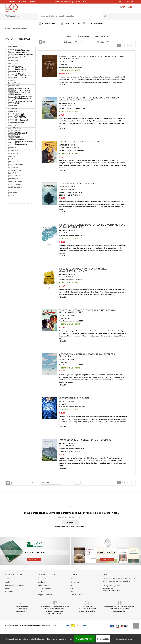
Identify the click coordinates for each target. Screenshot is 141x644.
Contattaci (13, 2)
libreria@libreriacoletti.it (113, 590)
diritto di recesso (44, 588)
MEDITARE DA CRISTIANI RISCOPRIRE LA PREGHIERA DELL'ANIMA (87, 355)
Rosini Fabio (12, 173)
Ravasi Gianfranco (14, 170)
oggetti (73, 591)
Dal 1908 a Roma (22, 606)
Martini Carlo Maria (15, 139)
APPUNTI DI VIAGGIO (72, 148)
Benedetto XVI (13, 60)
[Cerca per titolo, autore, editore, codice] (119, 16)
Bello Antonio (13, 58)
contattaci (9, 591)
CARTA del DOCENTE (62, 2)
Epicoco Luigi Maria (15, 97)
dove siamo (10, 588)
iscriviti (70, 522)
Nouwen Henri (13, 150)
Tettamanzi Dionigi (15, 184)
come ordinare (44, 579)
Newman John (13, 148)
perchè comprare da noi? (15, 585)
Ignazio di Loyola (14, 131)
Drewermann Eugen (15, 94)
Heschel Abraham (14, 128)
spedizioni (42, 582)
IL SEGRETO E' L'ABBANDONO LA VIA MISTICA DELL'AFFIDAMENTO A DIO (83, 270)
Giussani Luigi (13, 117)
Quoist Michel (13, 167)
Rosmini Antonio (14, 176)
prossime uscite (76, 595)
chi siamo (9, 579)
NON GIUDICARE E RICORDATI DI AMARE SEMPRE (85, 440)
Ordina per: (68, 42)
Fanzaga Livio (13, 100)
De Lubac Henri (13, 86)
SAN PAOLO (69, 277)
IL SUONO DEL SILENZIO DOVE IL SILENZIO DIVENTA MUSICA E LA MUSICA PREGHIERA (92, 226)
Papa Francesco (14, 159)
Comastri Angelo (14, 83)
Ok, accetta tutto (84, 639)
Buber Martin (13, 69)
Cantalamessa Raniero (16, 75)
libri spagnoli (75, 582)
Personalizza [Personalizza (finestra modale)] (103, 639)
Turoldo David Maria (15, 187)
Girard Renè (12, 114)
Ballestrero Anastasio (15, 49)
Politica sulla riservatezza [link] (123, 639)
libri (72, 579)
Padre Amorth (13, 153)
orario (33, 2)
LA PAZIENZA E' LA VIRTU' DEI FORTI (78, 184)
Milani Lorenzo (13, 145)
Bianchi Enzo (13, 63)
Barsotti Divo (13, 55)
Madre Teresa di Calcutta (17, 134)
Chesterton (12, 80)
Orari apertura (87, 606)
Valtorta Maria (13, 190)
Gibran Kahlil (12, 111)
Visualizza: (101, 42)
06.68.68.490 (109, 588)
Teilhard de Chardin (15, 181)
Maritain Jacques (14, 136)
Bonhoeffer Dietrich (15, 66)
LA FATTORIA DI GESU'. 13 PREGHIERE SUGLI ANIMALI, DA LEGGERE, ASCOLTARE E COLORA (89, 99)
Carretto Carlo (13, 77)
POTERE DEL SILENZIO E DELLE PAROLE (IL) (82, 142)
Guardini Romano (14, 122)
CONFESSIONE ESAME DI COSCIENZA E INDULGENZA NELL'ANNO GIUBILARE (87, 311)
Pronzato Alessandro (15, 165)
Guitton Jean (13, 125)
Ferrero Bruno (13, 105)
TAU (66, 64)
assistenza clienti (44, 585)
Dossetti (11, 91)
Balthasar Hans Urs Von (16, 52)
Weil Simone (12, 193)
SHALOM (68, 106)
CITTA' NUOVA (70, 190)
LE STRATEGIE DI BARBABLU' (74, 398)
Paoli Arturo (12, 156)
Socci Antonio (13, 179)
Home (8, 29)
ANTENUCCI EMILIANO (67, 62)
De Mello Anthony (14, 89)
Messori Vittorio (14, 142)
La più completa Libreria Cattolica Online (54, 606)
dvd (72, 588)
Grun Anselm (13, 120)
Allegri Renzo (13, 46)
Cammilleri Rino (14, 72)
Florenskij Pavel (14, 103)
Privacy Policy (81, 526)
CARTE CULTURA (80, 2)
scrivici (24, 2)
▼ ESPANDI (62, 85)
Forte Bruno (12, 108)
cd (71, 585)
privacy (41, 591)
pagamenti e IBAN (45, 595)
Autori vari (12, 195)
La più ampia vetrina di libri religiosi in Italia (119, 606)
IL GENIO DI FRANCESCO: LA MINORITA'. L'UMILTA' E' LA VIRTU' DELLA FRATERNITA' (91, 58)
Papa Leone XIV (14, 162)
